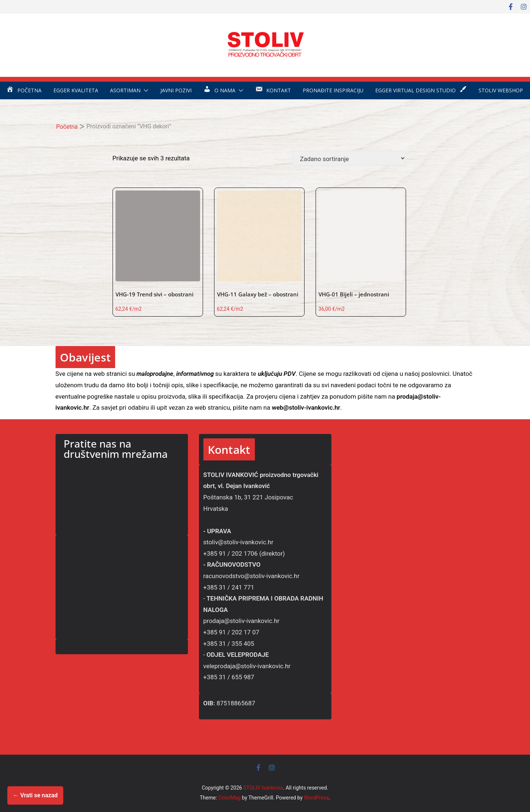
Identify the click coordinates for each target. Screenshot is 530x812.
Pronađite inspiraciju (333, 90)
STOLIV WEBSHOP (501, 90)
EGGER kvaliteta (76, 90)
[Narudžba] (349, 158)
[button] (145, 90)
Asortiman (125, 90)
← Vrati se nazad (35, 795)
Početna (67, 127)
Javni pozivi (176, 90)
